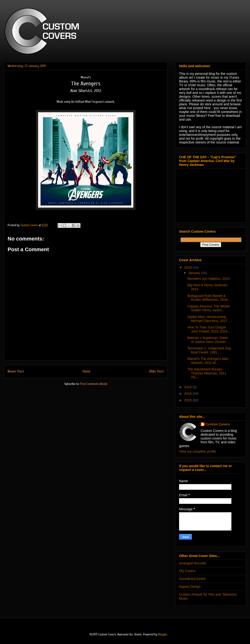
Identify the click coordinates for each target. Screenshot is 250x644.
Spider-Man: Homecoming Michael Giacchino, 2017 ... (209, 319)
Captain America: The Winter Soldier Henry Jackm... (209, 308)
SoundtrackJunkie (192, 579)
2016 (188, 394)
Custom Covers (218, 424)
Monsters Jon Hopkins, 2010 (208, 279)
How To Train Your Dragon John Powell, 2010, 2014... (209, 329)
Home (87, 371)
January (195, 273)
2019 (188, 267)
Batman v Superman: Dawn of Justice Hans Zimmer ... (209, 340)
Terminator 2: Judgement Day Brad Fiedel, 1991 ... (209, 350)
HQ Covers (187, 571)
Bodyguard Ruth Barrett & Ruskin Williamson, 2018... (209, 298)
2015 (188, 400)
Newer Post (16, 371)
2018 (188, 387)
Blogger (162, 634)
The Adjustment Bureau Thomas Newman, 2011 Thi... (207, 373)
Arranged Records (193, 563)
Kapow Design (190, 587)
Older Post (156, 371)
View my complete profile (197, 451)
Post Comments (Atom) (94, 384)
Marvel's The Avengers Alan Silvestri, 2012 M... (208, 361)
